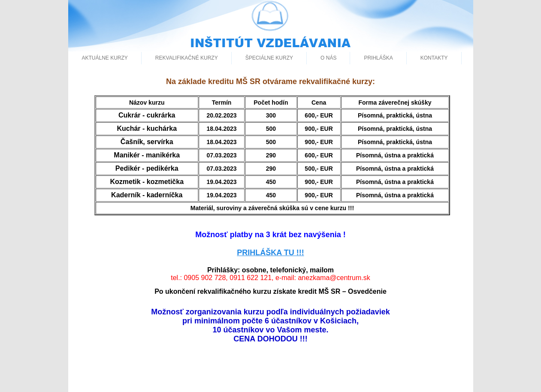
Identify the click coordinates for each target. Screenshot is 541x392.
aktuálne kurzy (105, 58)
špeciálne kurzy (269, 58)
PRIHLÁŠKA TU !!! (270, 253)
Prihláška (378, 58)
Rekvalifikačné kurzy (187, 58)
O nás (328, 58)
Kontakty (434, 58)
